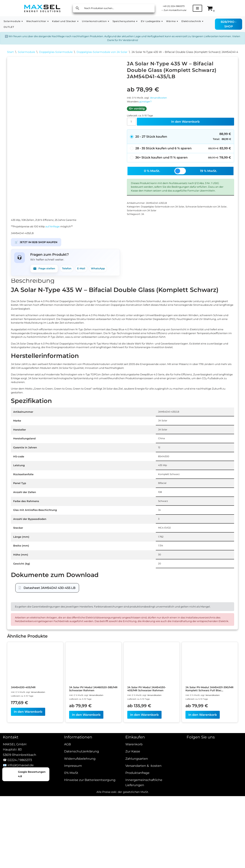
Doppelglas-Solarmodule (56, 56)
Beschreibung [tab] (33, 318)
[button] (25, 21)
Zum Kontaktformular (178, 11)
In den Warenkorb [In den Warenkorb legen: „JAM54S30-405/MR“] (28, 836)
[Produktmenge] (132, 134)
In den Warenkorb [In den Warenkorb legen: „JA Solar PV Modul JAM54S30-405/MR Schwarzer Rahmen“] (144, 839)
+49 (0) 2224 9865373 (178, 6)
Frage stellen (46, 304)
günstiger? (149, 110)
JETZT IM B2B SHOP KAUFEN (40, 275)
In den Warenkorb (187, 134)
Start (10, 56)
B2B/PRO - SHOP (230, 24)
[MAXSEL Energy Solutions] (42, 8)
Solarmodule (26, 56)
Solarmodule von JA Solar (156, 236)
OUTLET (39, 27)
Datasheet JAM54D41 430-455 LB (49, 688)
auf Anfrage (62, 257)
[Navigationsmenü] (205, 8)
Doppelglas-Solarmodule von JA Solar (102, 56)
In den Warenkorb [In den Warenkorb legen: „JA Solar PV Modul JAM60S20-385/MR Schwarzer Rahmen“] (86, 839)
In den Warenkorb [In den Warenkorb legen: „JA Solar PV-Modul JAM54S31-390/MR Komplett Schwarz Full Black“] (203, 843)
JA (145, 241)
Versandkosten (164, 105)
